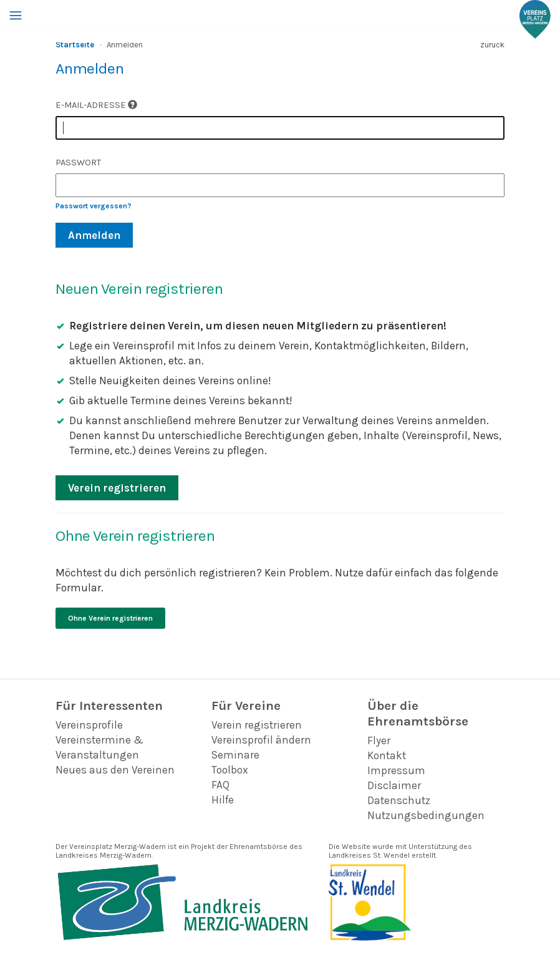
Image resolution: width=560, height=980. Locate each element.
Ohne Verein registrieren (110, 618)
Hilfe (223, 800)
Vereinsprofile (89, 725)
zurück (492, 45)
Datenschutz (399, 800)
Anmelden (94, 235)
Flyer (379, 740)
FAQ (220, 785)
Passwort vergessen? (94, 206)
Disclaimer (394, 785)
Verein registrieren (117, 488)
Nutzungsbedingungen (426, 815)
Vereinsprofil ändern (261, 740)
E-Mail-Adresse (96, 105)
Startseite (75, 45)
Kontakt (387, 755)
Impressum (396, 770)
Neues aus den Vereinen (115, 770)
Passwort (78, 163)
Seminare (235, 755)
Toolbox (230, 770)
